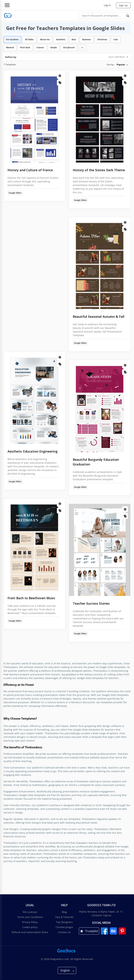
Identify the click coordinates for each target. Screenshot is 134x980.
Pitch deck (25, 47)
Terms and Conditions (30, 917)
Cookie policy (30, 927)
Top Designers (64, 922)
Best (74, 39)
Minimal (10, 47)
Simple (54, 47)
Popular (121, 65)
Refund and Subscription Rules (30, 932)
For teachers (12, 39)
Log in (107, 5)
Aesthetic (61, 39)
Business (87, 39)
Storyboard (69, 47)
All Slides (29, 39)
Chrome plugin (64, 927)
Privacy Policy (30, 922)
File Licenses (30, 912)
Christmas (102, 39)
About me (45, 39)
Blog (64, 912)
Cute (116, 39)
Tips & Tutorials (64, 917)
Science (40, 47)
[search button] (128, 16)
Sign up (123, 5)
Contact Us (64, 932)
